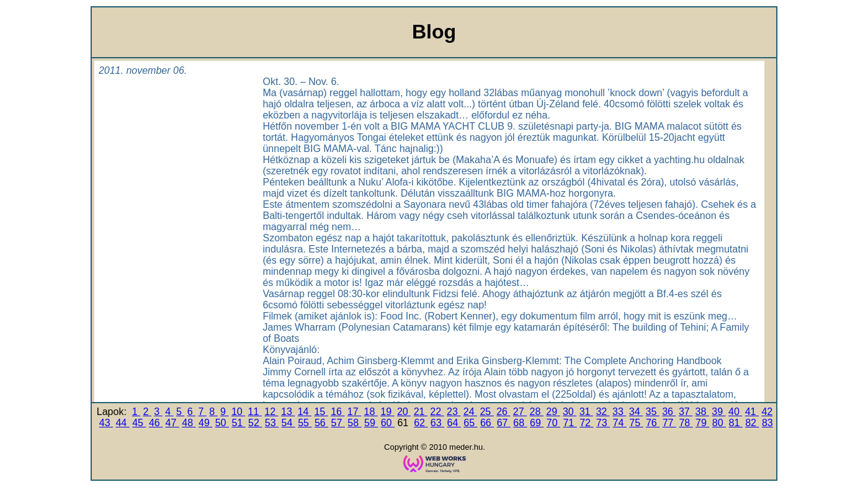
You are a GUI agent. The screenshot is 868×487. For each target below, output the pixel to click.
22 (437, 412)
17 (354, 412)
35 (652, 412)
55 (305, 423)
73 (603, 423)
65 (470, 423)
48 (189, 423)
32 (602, 412)
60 (388, 423)
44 (122, 423)
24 (470, 412)
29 (553, 412)
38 (702, 412)
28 (537, 412)
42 (767, 412)
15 (321, 412)
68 (520, 423)
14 (305, 412)
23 (454, 412)
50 (222, 423)
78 (686, 423)
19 (387, 412)
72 (586, 423)
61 (404, 423)
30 (570, 412)
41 (752, 412)
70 (553, 423)
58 (354, 423)
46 (156, 423)
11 (255, 412)
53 (272, 423)
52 (255, 423)
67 (504, 423)
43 (106, 423)
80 (719, 423)
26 (503, 412)
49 (205, 423)
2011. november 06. (143, 70)
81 (735, 423)
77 (669, 423)
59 (371, 423)
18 (371, 412)
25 (486, 412)
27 (520, 412)
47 (172, 423)
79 (702, 423)
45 (139, 423)
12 (271, 412)
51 (238, 423)
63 (437, 423)
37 (686, 412)
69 (537, 423)
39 (718, 412)
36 (669, 412)
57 (338, 423)
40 (735, 412)
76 (653, 423)
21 (421, 412)
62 (421, 423)
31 (586, 412)
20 (404, 412)
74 (620, 423)
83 (767, 423)
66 (487, 423)
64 (454, 423)
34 (636, 412)
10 (238, 412)
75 (636, 423)
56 (321, 423)
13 (288, 412)
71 (570, 423)
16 (338, 412)
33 (619, 412)
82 (752, 423)
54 (289, 423)
